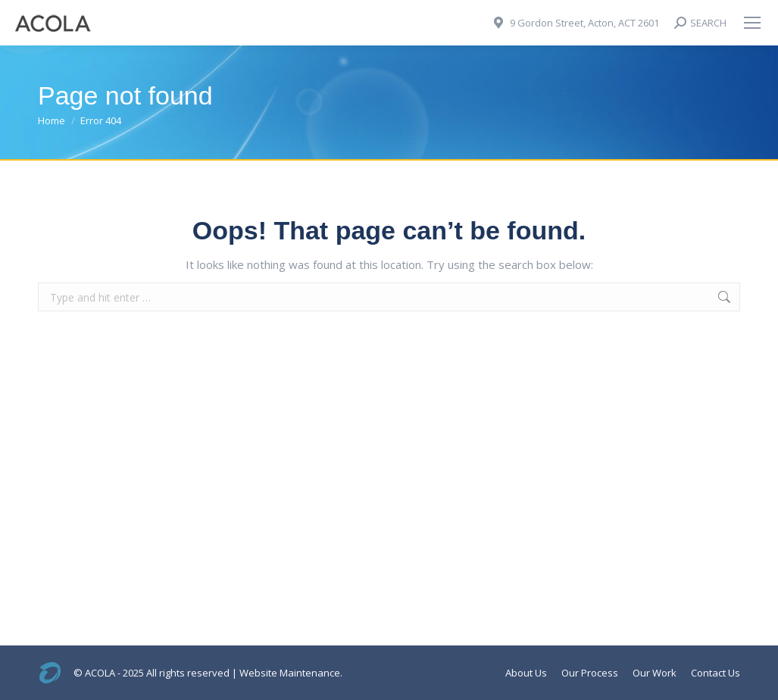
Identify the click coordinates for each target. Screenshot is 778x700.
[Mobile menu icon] (752, 23)
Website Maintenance (290, 673)
